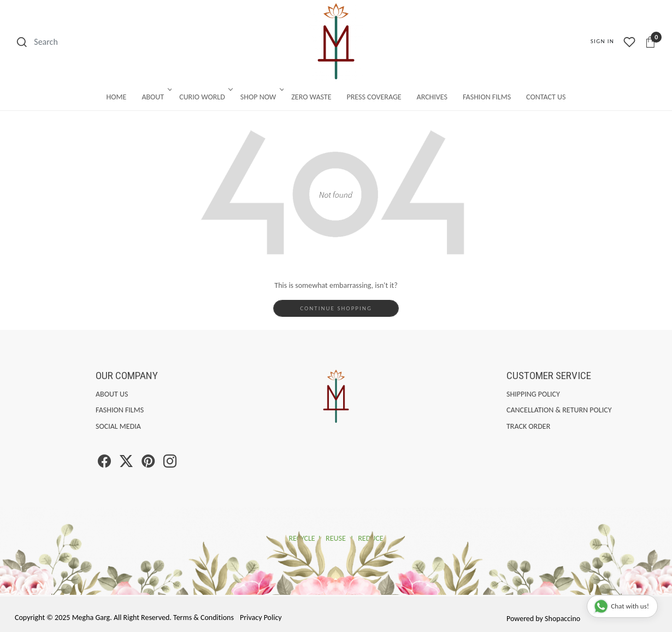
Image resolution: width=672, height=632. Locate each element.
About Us (112, 394)
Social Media (118, 426)
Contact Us (546, 97)
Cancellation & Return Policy (559, 410)
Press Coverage (374, 97)
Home (117, 97)
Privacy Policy (261, 618)
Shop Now (261, 97)
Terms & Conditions (204, 618)
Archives (432, 97)
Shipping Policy (533, 394)
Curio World (205, 97)
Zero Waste (311, 97)
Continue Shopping (336, 308)
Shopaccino (562, 619)
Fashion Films (487, 97)
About (156, 97)
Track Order (528, 426)
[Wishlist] (629, 42)
